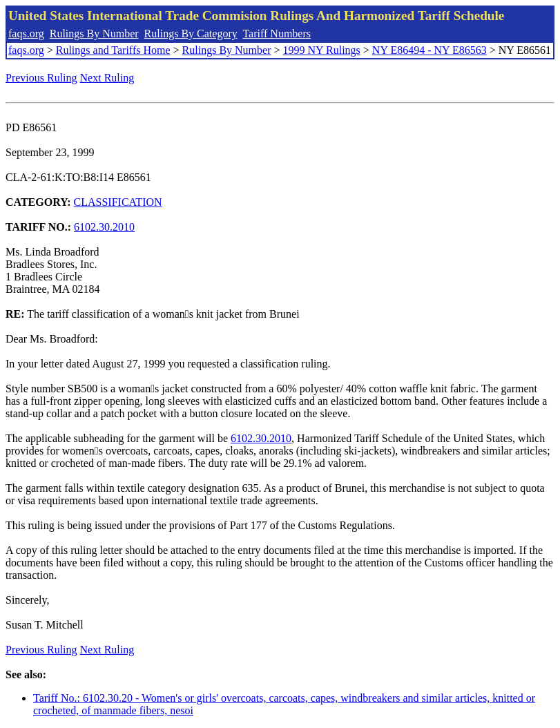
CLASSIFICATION (118, 202)
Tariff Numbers (277, 33)
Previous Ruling (41, 78)
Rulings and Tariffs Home (113, 50)
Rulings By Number (94, 33)
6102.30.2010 (104, 227)
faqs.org (26, 33)
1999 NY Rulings (322, 50)
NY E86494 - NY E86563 (429, 50)
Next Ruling (107, 78)
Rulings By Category (191, 33)
